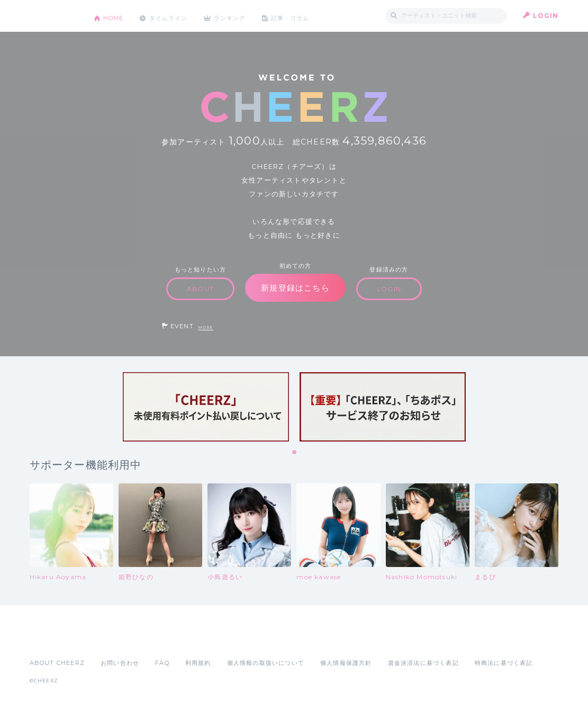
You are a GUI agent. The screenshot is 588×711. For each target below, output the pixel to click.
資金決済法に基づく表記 (423, 663)
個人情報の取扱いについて (266, 663)
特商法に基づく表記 (504, 663)
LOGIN (546, 16)
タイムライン (175, 16)
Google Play (110, 640)
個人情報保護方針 (346, 663)
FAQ (162, 663)
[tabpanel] (206, 407)
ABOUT (200, 289)
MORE (206, 327)
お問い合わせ (120, 663)
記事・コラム (306, 16)
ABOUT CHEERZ (57, 663)
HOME (116, 16)
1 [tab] (295, 453)
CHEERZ (54, 16)
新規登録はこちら (295, 288)
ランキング (241, 16)
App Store (54, 640)
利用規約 (198, 663)
